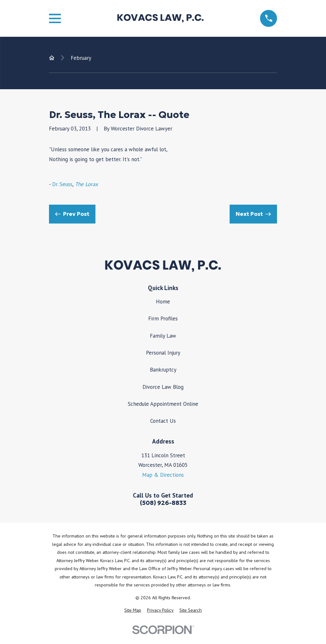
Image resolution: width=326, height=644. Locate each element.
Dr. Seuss (62, 184)
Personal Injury (163, 353)
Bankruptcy (163, 370)
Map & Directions (163, 475)
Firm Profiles (163, 318)
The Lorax (86, 184)
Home (163, 302)
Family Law (163, 336)
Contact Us (163, 421)
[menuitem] (133, 610)
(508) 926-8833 (163, 503)
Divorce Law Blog (163, 387)
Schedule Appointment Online (163, 404)
